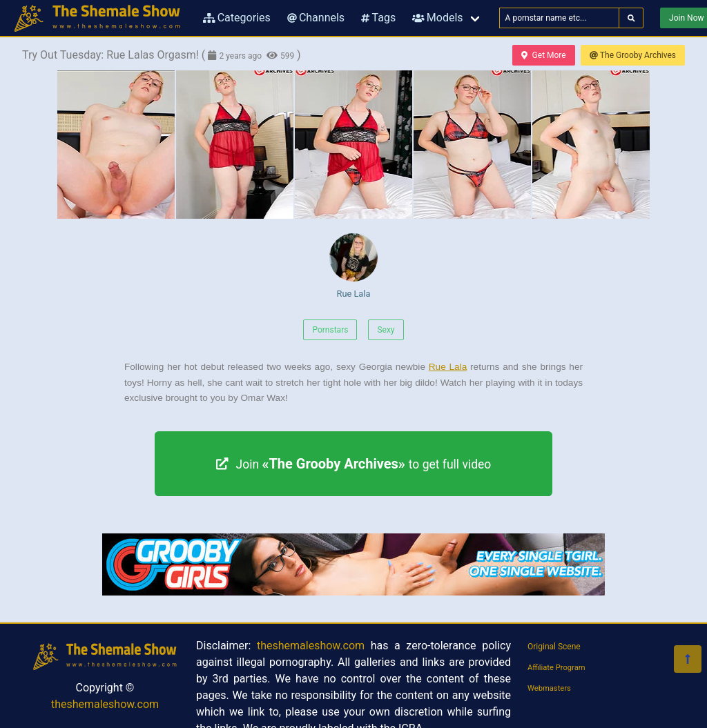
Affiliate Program (556, 668)
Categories (237, 18)
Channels (316, 18)
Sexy (386, 330)
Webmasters (549, 688)
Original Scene (554, 647)
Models (437, 18)
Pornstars (330, 330)
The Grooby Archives (633, 55)
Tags (378, 18)
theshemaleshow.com (105, 704)
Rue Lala (353, 266)
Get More (543, 55)
